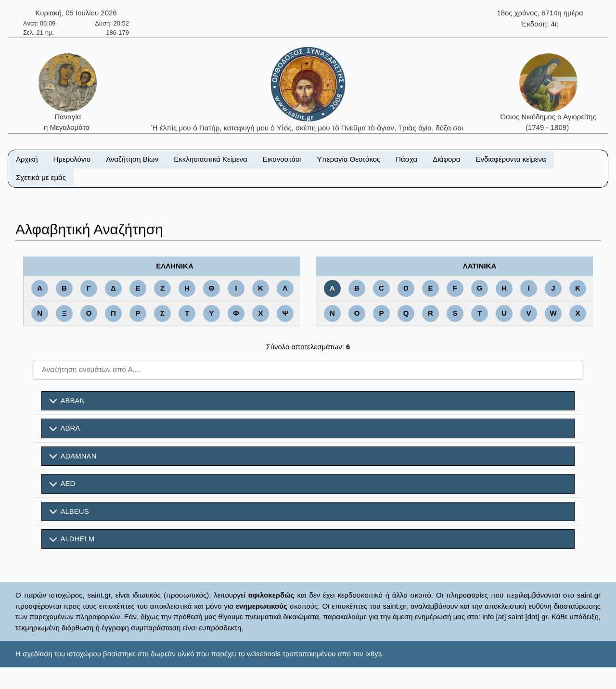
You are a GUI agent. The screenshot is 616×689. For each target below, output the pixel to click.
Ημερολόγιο (72, 159)
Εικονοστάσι (282, 159)
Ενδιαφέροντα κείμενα (511, 159)
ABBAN (67, 401)
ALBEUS (69, 511)
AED (62, 484)
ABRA (65, 428)
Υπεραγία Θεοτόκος (349, 159)
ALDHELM (72, 539)
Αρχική (27, 159)
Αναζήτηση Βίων (132, 159)
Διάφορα (446, 159)
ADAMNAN (73, 456)
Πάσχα (406, 159)
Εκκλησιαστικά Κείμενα (210, 159)
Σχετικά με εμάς (41, 177)
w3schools (264, 654)
